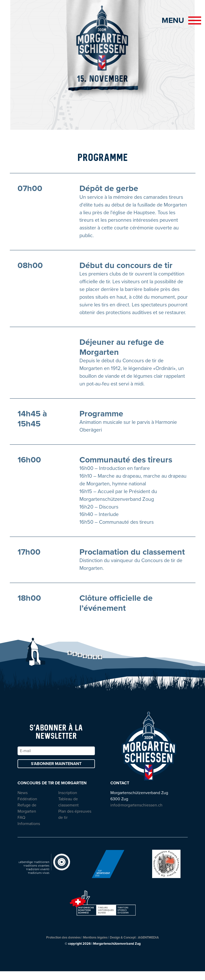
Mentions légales (95, 946)
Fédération (27, 808)
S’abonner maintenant (56, 772)
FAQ (21, 826)
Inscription (68, 802)
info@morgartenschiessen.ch (136, 814)
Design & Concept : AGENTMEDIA (134, 946)
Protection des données (63, 946)
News (23, 802)
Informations (29, 832)
